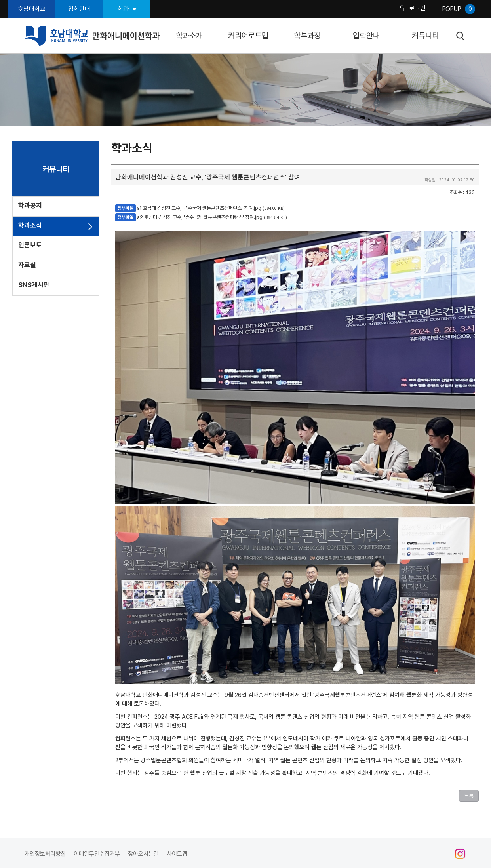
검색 (461, 36)
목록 (469, 796)
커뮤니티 (425, 36)
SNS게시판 (34, 285)
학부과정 (307, 36)
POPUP (459, 9)
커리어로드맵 (248, 36)
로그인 (417, 8)
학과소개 (189, 36)
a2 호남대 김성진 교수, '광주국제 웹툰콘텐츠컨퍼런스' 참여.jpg (200, 217)
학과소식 (30, 225)
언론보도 (30, 245)
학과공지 (30, 206)
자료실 (27, 265)
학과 (127, 9)
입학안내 (79, 9)
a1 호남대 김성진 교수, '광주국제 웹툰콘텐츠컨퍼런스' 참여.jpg (199, 208)
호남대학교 (32, 9)
